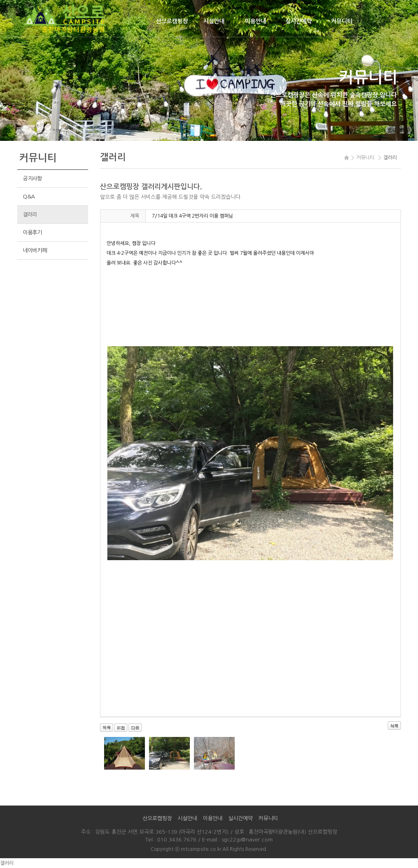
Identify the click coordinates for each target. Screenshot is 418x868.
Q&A (29, 197)
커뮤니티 (342, 21)
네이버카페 (35, 250)
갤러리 (30, 215)
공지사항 (32, 179)
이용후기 (32, 233)
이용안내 (256, 21)
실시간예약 (299, 21)
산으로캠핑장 (172, 21)
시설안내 (214, 21)
